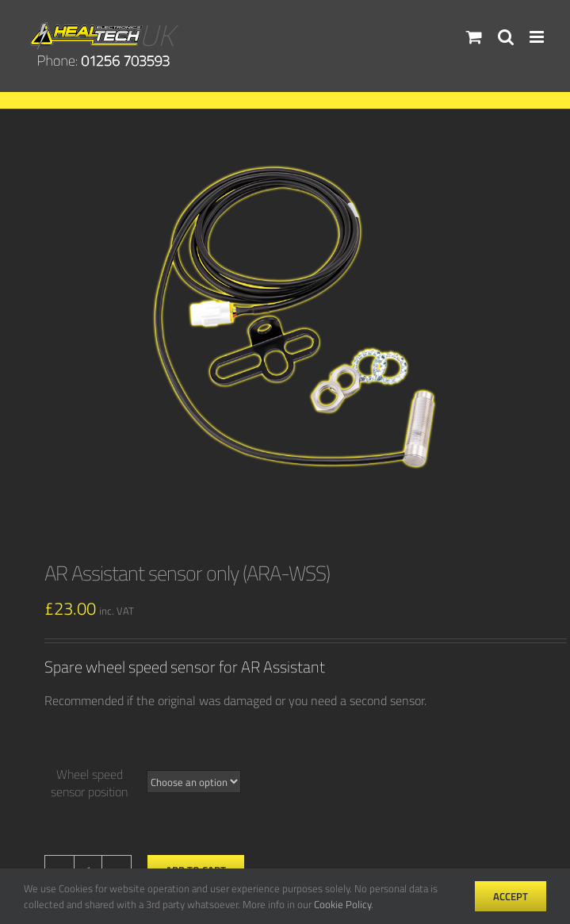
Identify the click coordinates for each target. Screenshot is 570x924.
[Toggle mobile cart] (474, 37)
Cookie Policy (342, 904)
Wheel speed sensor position (89, 783)
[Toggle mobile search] (506, 37)
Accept (511, 896)
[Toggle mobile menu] (538, 37)
